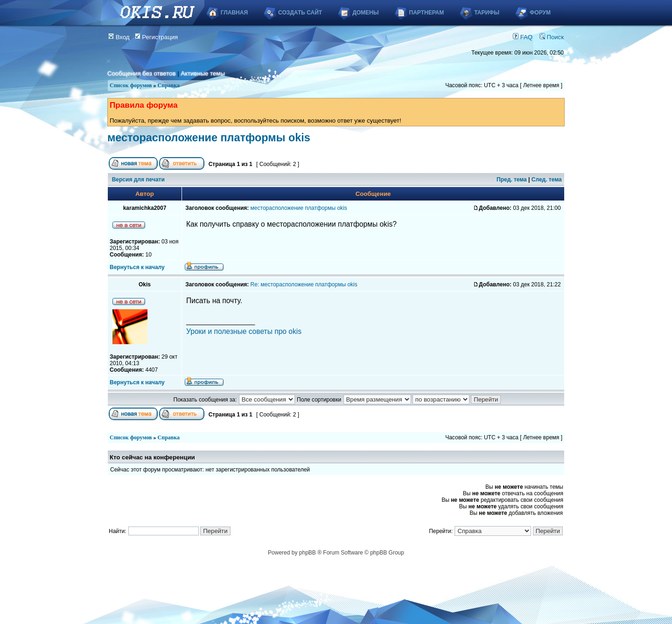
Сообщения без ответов (141, 73)
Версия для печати (138, 180)
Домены (365, 13)
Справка (169, 85)
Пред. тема (512, 180)
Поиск (552, 37)
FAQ (523, 37)
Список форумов (131, 85)
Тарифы (487, 13)
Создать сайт (300, 13)
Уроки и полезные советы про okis (244, 331)
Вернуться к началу (137, 267)
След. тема (547, 180)
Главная (234, 13)
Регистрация (157, 37)
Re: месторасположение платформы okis (304, 284)
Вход (119, 37)
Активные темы (203, 73)
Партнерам (427, 13)
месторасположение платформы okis (209, 138)
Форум (540, 13)
